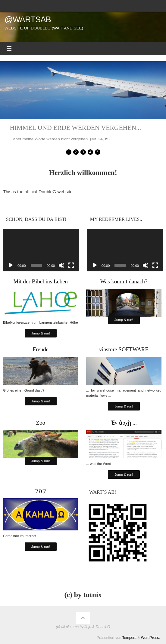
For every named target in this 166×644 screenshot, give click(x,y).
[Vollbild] (71, 265)
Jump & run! (41, 333)
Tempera (129, 638)
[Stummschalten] (61, 265)
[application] (41, 250)
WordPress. (150, 638)
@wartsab (28, 20)
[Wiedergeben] (11, 265)
